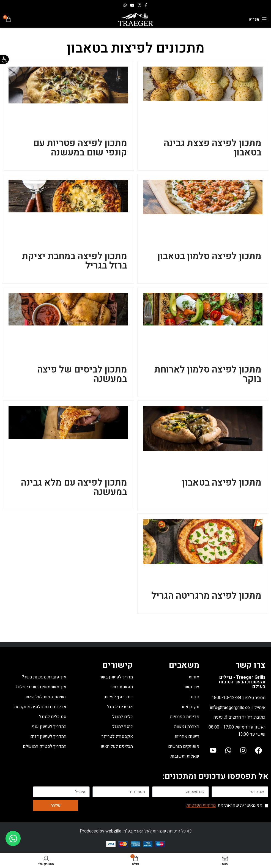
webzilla (113, 831)
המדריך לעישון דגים (48, 736)
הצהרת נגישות (187, 727)
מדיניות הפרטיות (185, 717)
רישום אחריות (187, 736)
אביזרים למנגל (120, 707)
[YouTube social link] (132, 6)
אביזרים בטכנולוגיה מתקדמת (40, 707)
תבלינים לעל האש (117, 746)
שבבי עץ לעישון (118, 697)
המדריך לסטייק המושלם (45, 746)
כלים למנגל (123, 717)
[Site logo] (135, 19)
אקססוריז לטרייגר (117, 736)
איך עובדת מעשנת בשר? (44, 677)
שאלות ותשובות (185, 756)
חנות (195, 697)
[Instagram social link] (139, 6)
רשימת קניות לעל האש (46, 697)
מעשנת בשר (122, 687)
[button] (4, 59)
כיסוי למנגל (123, 727)
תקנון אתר (190, 707)
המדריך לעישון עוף (49, 727)
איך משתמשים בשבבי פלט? (41, 687)
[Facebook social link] (146, 6)
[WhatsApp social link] (125, 6)
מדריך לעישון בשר (116, 677)
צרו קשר (191, 687)
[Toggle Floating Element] (13, 838)
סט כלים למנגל (53, 717)
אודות (194, 677)
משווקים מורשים (184, 746)
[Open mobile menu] (258, 19)
